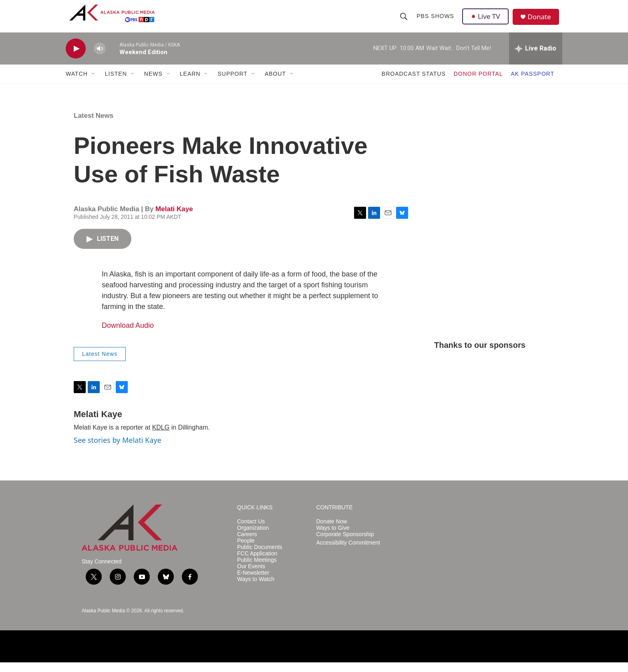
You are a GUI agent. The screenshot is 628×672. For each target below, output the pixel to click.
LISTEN (116, 83)
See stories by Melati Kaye (118, 450)
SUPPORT (232, 83)
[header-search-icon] (404, 21)
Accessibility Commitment (348, 552)
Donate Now (332, 531)
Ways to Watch (256, 589)
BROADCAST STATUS (414, 83)
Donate (542, 22)
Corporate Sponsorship (345, 544)
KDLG (161, 437)
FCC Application (257, 563)
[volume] (100, 58)
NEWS (153, 83)
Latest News (94, 125)
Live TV (487, 21)
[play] (76, 58)
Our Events (251, 576)
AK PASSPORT (532, 83)
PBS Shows (436, 21)
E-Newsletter (253, 582)
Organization (253, 538)
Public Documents (260, 557)
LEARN (190, 83)
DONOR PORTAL (478, 83)
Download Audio (128, 335)
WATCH (77, 83)
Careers (247, 544)
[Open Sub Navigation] (94, 83)
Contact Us (251, 531)
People (246, 550)
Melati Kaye (174, 219)
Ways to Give (333, 538)
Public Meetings (257, 570)
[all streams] (536, 58)
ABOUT (275, 83)
